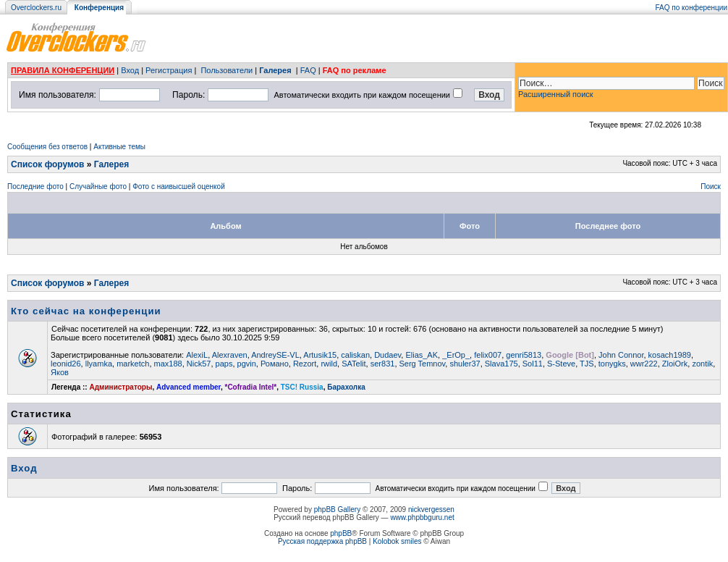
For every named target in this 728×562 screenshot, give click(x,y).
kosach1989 (670, 355)
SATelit (354, 364)
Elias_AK (422, 355)
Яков (60, 372)
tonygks (612, 364)
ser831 (383, 364)
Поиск (711, 186)
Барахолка (346, 387)
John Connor (621, 355)
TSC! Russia (302, 387)
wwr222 (644, 364)
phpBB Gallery (337, 509)
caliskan (355, 355)
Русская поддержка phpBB (322, 541)
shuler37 (465, 364)
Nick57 (199, 364)
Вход (130, 70)
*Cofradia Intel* (251, 387)
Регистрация (169, 70)
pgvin (247, 364)
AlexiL (197, 355)
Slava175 (501, 364)
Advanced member (189, 387)
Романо (275, 364)
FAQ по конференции (691, 8)
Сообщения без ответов (47, 147)
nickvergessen (431, 509)
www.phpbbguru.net (422, 517)
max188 (168, 364)
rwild (329, 364)
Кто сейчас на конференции (86, 311)
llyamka (99, 364)
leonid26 (66, 364)
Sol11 (533, 364)
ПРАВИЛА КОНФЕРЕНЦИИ (63, 70)
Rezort (305, 364)
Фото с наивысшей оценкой (179, 186)
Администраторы (120, 387)
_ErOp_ (456, 355)
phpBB (341, 533)
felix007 (488, 355)
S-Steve (561, 364)
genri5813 (524, 355)
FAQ (308, 70)
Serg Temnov (423, 364)
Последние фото (35, 186)
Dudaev (388, 355)
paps (224, 364)
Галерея (275, 70)
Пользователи (227, 70)
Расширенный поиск (556, 94)
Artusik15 (320, 355)
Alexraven (230, 355)
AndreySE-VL (275, 355)
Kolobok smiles (397, 541)
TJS (587, 364)
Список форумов (47, 164)
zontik (702, 364)
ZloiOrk (675, 364)
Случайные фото (98, 186)
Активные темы (119, 147)
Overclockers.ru (36, 8)
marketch (133, 364)
